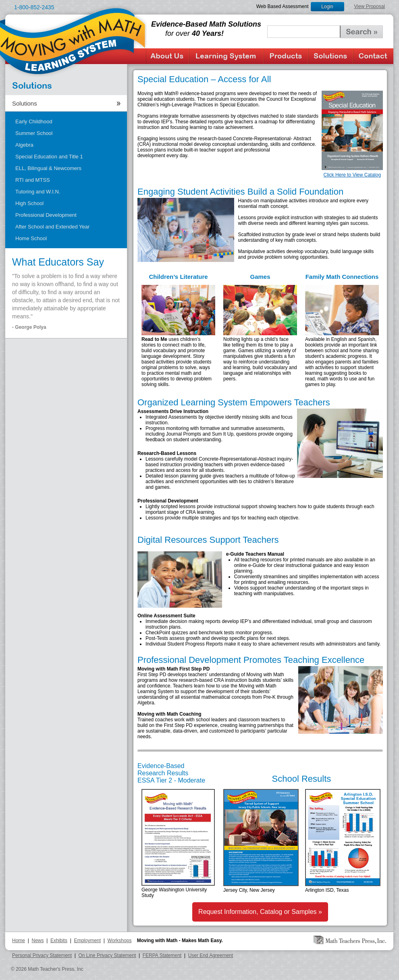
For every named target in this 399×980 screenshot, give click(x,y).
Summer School (34, 133)
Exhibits (59, 941)
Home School (31, 238)
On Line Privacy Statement (107, 955)
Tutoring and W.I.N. (38, 192)
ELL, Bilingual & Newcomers (48, 168)
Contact (373, 56)
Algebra (24, 145)
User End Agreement (211, 955)
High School (29, 203)
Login (327, 6)
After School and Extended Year (52, 227)
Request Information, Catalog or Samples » (260, 912)
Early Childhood (34, 121)
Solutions (331, 56)
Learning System (226, 56)
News (37, 941)
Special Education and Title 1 (49, 157)
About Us (167, 56)
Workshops (120, 941)
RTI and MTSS (33, 180)
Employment (87, 941)
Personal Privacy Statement (42, 955)
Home (19, 941)
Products (286, 56)
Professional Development (46, 215)
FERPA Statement (162, 955)
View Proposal (370, 6)
